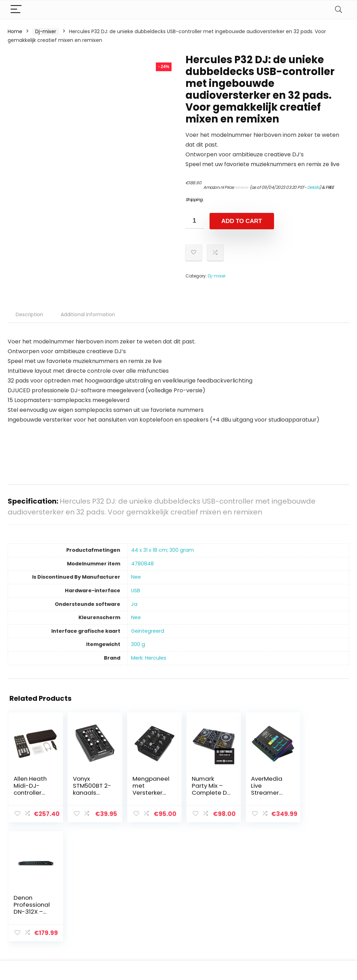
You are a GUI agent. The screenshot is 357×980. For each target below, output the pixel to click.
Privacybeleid (314, 884)
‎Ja (134, 604)
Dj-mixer (46, 31)
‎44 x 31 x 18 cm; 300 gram (162, 550)
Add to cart (242, 221)
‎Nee (136, 577)
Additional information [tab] (88, 314)
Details (313, 187)
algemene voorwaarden (314, 897)
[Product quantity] (195, 221)
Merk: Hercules (149, 658)
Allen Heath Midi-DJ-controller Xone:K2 (30, 789)
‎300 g (138, 644)
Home (15, 31)
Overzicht (254, 913)
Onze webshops (262, 923)
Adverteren (256, 933)
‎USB (136, 591)
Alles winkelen (259, 893)
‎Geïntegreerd (148, 631)
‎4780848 (142, 564)
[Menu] (16, 10)
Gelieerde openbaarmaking (319, 913)
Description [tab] (29, 314)
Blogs (249, 903)
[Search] (339, 10)
